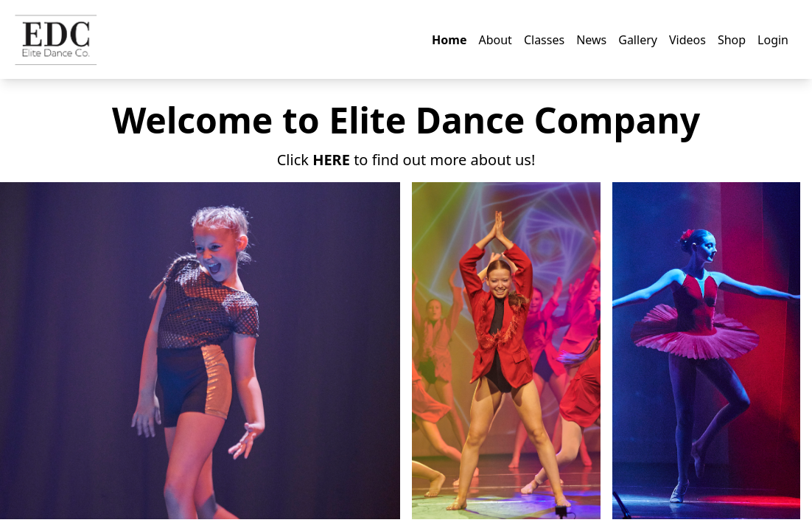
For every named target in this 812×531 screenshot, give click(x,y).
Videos (687, 40)
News (591, 40)
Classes (544, 40)
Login (773, 40)
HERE (331, 160)
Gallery (638, 40)
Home (449, 40)
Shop (732, 40)
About (495, 40)
